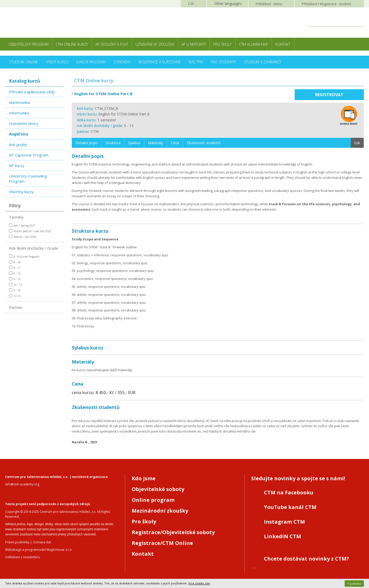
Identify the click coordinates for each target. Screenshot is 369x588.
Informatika (19, 113)
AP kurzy (17, 165)
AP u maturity (194, 44)
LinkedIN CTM (283, 536)
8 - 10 (15, 262)
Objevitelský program (28, 44)
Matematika (19, 102)
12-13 (15, 296)
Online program (153, 500)
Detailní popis (87, 143)
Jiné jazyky (18, 144)
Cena (175, 143)
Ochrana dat (42, 542)
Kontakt (283, 44)
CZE (191, 4)
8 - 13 (15, 273)
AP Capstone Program (29, 155)
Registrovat (329, 95)
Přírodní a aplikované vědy (32, 92)
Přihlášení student (326, 4)
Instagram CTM (284, 522)
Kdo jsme (144, 478)
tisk (357, 143)
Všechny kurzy (21, 192)
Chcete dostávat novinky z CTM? (306, 559)
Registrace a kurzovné (160, 62)
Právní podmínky (17, 542)
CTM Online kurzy (72, 44)
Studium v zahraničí (262, 62)
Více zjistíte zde (199, 583)
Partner (16, 307)
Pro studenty (223, 62)
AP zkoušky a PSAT (112, 44)
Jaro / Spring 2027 (22, 225)
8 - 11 (15, 268)
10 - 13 (16, 285)
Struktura (113, 143)
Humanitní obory (24, 123)
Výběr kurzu (57, 62)
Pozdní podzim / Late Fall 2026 (30, 231)
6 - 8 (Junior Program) (24, 256)
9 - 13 (15, 279)
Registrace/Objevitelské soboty (173, 532)
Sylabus (134, 143)
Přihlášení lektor (269, 4)
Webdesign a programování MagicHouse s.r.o (38, 550)
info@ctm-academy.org (22, 484)
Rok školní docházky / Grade (34, 248)
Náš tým (196, 62)
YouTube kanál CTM (290, 507)
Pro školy (222, 44)
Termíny (16, 217)
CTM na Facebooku (289, 492)
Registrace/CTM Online (162, 543)
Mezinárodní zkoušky (160, 511)
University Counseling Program (28, 179)
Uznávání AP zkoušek (155, 44)
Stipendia (122, 62)
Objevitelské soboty (158, 489)
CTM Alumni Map (253, 44)
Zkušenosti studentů (204, 143)
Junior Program (91, 62)
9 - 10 (15, 290)
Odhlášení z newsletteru (23, 557)
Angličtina (19, 134)
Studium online (23, 62)
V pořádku (354, 584)
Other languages (228, 3)
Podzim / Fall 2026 (23, 237)
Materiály (156, 143)
